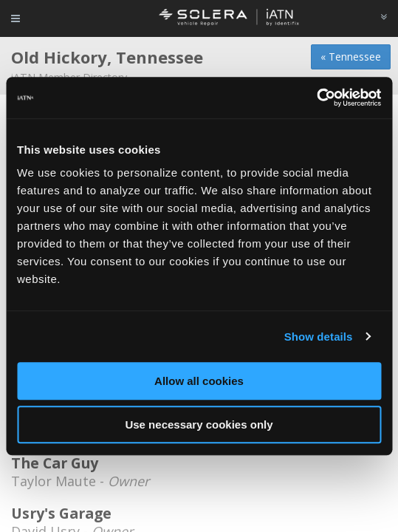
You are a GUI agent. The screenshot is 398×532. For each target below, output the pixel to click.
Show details (319, 337)
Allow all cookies (199, 381)
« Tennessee (351, 57)
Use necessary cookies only (199, 424)
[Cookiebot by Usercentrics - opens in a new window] (316, 98)
